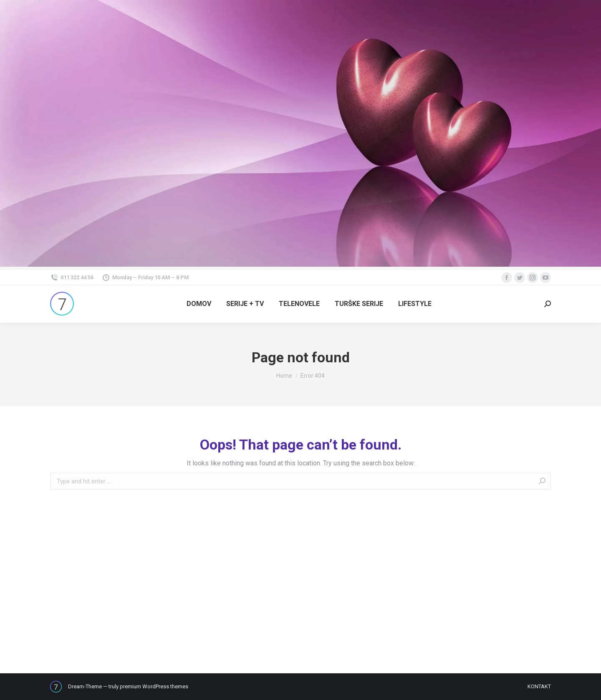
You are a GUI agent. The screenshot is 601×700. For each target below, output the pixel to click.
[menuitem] (199, 304)
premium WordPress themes (154, 686)
